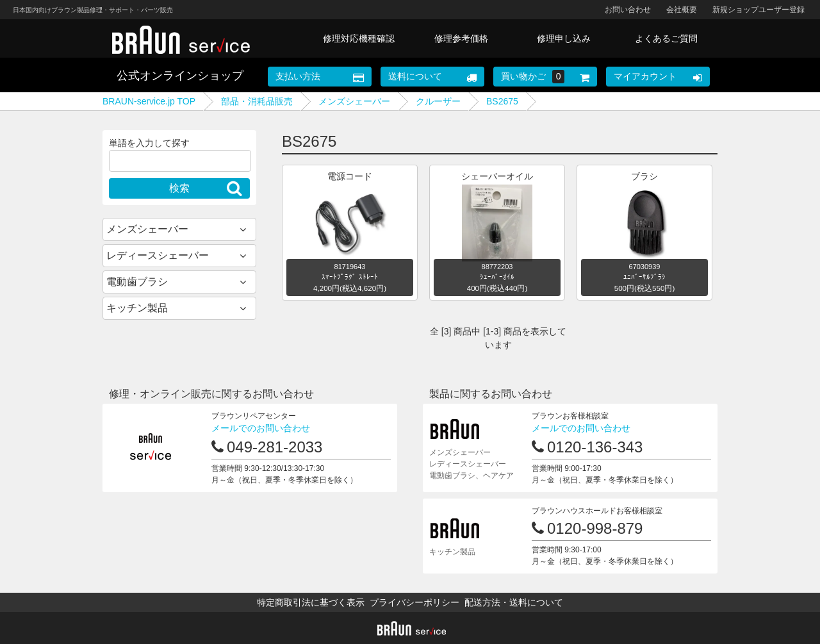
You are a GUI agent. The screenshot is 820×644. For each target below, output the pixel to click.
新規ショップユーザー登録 (758, 10)
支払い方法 (298, 76)
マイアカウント (645, 76)
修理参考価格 (461, 38)
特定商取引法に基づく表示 (311, 602)
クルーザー (438, 101)
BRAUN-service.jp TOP (149, 101)
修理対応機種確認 (359, 38)
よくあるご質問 (666, 38)
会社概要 (682, 10)
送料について (415, 76)
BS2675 (502, 101)
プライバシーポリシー (414, 602)
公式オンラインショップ (180, 76)
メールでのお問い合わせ (261, 428)
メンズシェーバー (354, 101)
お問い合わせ (628, 10)
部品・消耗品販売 (257, 101)
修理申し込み (564, 38)
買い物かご (533, 77)
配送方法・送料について (514, 602)
